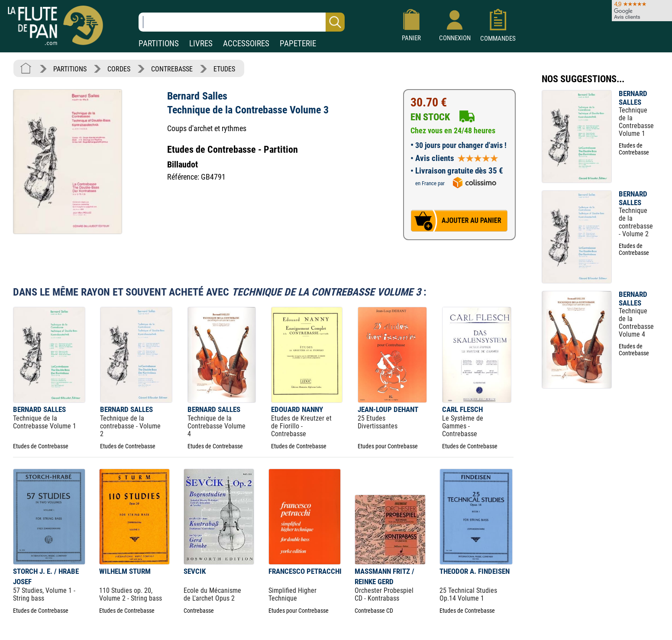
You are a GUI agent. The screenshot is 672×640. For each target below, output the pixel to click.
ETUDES (224, 69)
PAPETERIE (298, 43)
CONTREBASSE (172, 69)
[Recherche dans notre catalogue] (242, 22)
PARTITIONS (159, 43)
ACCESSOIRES (246, 43)
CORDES (119, 69)
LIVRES (201, 43)
